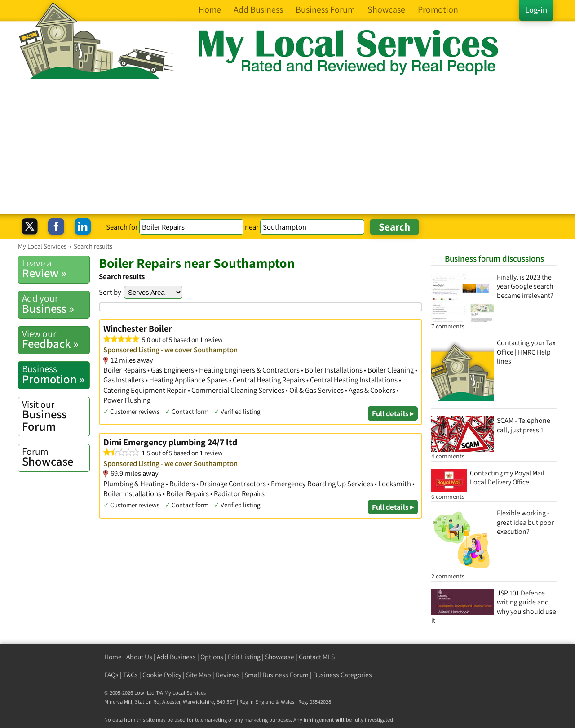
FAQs (111, 675)
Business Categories (343, 675)
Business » (56, 304)
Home (113, 657)
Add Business (176, 657)
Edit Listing (244, 657)
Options (212, 657)
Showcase (56, 457)
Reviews (228, 675)
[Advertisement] (287, 146)
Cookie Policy (162, 675)
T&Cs (130, 675)
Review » (56, 269)
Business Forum (56, 416)
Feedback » (56, 339)
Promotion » (56, 374)
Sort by (110, 292)
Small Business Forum (276, 675)
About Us (139, 657)
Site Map (199, 675)
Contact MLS (317, 657)
